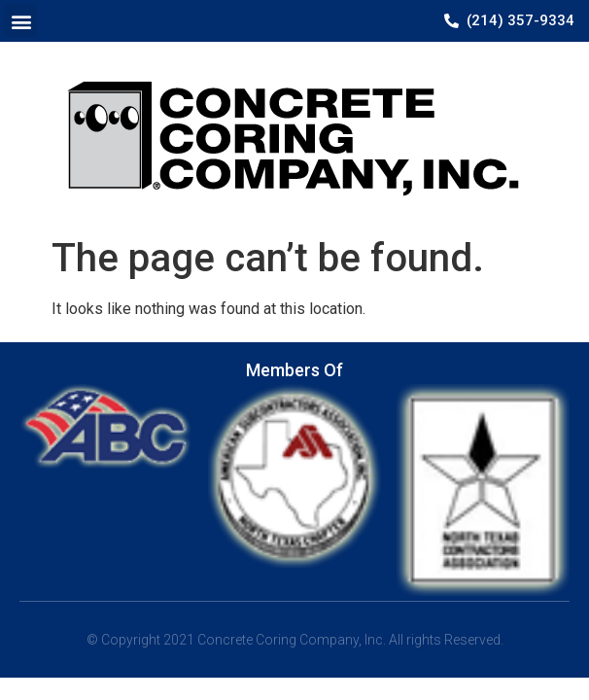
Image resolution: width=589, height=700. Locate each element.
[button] (21, 21)
